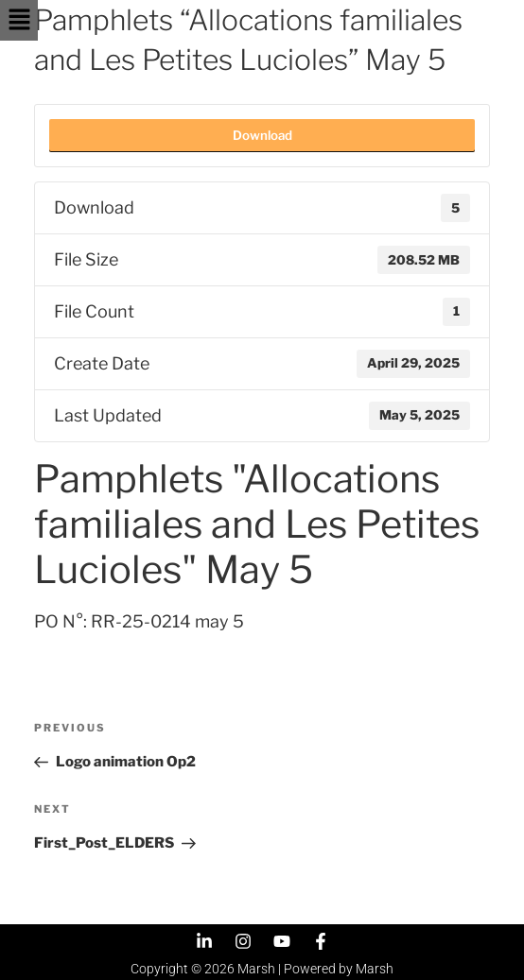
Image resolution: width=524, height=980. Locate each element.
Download (262, 135)
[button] (19, 20)
